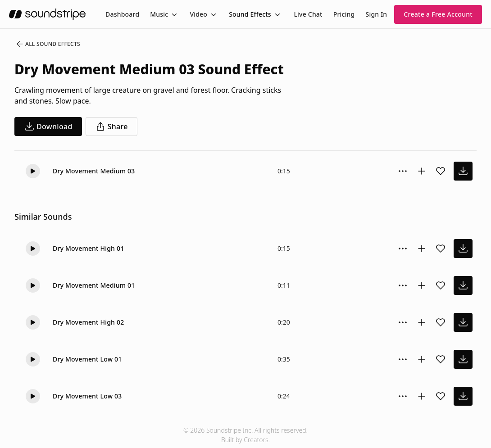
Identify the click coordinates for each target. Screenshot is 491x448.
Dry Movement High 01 (88, 248)
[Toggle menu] (173, 14)
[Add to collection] (422, 171)
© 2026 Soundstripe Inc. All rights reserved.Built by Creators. (245, 435)
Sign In (377, 14)
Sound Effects (250, 14)
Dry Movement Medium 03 (94, 171)
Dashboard (122, 14)
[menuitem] (122, 14)
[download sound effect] (463, 171)
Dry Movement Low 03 (87, 396)
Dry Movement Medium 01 (94, 285)
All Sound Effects (48, 44)
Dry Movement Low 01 (87, 359)
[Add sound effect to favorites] (441, 171)
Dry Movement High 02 (88, 322)
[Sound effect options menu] (403, 171)
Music (159, 14)
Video (198, 14)
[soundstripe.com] (47, 14)
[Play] (33, 171)
